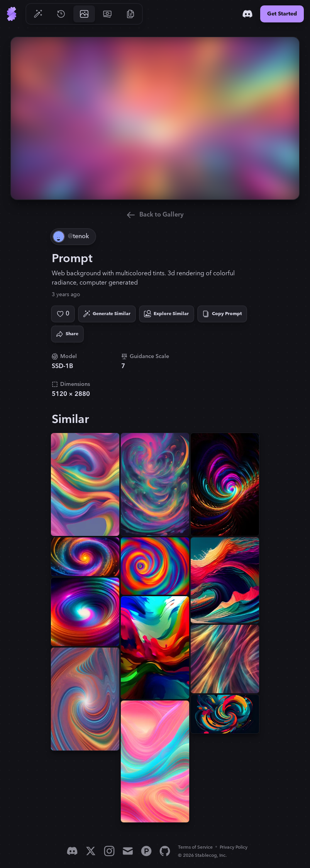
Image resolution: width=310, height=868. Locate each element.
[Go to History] (61, 14)
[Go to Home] (12, 14)
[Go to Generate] (38, 14)
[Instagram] (109, 851)
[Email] (128, 851)
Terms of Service (195, 847)
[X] (91, 851)
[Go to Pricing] (107, 14)
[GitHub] (165, 851)
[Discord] (247, 14)
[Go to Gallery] (84, 14)
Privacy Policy (234, 847)
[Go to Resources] (130, 14)
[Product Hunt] (146, 851)
